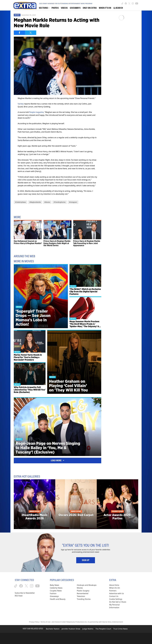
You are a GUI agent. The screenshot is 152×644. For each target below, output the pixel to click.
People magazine (36, 112)
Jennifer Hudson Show (71, 629)
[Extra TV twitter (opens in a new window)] (129, 3)
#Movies (47, 202)
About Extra (114, 585)
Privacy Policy (34, 622)
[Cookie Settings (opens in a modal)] (116, 599)
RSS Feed (19, 596)
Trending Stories (84, 599)
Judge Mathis (88, 629)
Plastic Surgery (83, 591)
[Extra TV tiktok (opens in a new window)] (122, 3)
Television (81, 596)
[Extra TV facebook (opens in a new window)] (126, 3)
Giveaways (54, 596)
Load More (58, 460)
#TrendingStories (60, 202)
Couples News (56, 591)
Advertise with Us (116, 593)
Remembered (83, 593)
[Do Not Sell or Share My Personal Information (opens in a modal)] (119, 605)
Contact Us (114, 596)
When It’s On (115, 588)
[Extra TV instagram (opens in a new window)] (133, 3)
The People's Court (103, 629)
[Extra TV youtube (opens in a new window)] (137, 3)
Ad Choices (56, 622)
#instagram (73, 202)
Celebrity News (56, 588)
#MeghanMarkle (35, 202)
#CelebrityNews (21, 202)
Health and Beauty (58, 599)
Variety (21, 104)
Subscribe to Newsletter (25, 593)
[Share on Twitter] (31, 33)
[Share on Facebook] (19, 33)
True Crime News (121, 629)
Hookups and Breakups (87, 585)
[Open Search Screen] (118, 8)
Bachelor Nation (53, 629)
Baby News (54, 585)
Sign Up (86, 560)
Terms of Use (45, 622)
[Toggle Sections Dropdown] (44, 8)
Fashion (53, 593)
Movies (17, 15)
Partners (113, 591)
